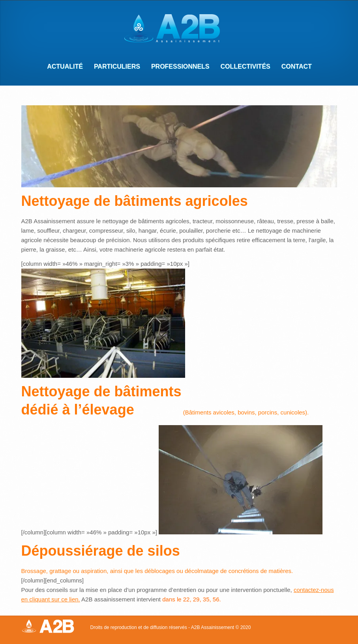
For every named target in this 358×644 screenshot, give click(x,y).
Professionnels (178, 67)
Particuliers (114, 67)
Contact (294, 67)
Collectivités (243, 67)
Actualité (65, 66)
